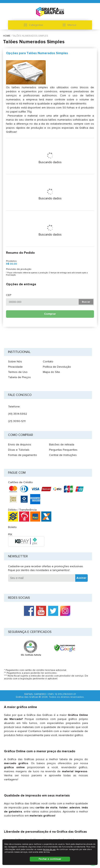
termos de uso (49, 849)
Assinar (81, 578)
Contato (48, 361)
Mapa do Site (51, 372)
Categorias (34, 25)
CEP (9, 295)
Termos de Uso (18, 372)
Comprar (50, 314)
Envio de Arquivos (20, 445)
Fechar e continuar (50, 859)
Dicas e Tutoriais (19, 450)
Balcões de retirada (62, 445)
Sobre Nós (15, 361)
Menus (69, 25)
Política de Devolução (57, 367)
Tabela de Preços (19, 377)
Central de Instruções (63, 455)
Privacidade (15, 367)
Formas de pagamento (23, 455)
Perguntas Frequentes (63, 450)
